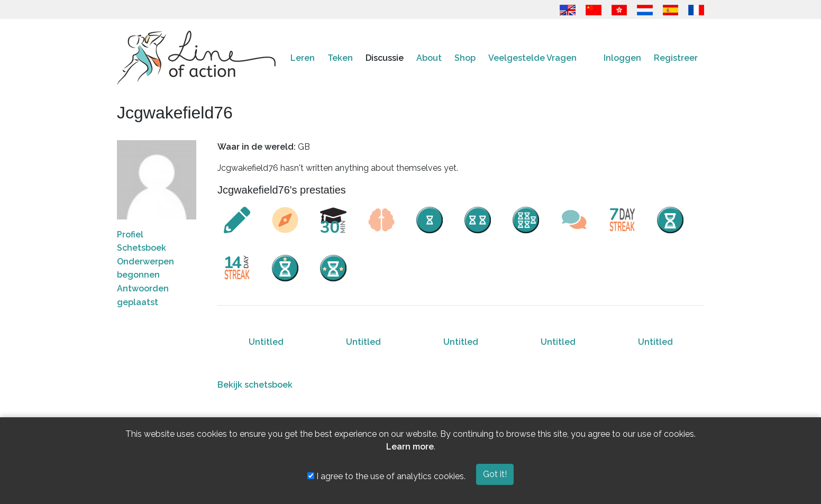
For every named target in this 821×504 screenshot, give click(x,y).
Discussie (385, 58)
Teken (340, 58)
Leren (303, 58)
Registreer (676, 58)
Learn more (410, 447)
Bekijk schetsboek (255, 385)
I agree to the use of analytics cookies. (386, 476)
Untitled (266, 342)
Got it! (495, 474)
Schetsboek (142, 248)
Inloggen (622, 58)
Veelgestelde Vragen (532, 58)
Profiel (130, 235)
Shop (465, 58)
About (429, 58)
